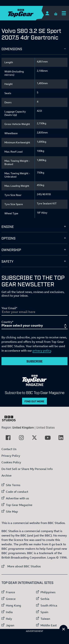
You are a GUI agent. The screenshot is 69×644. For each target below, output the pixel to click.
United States (45, 427)
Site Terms (13, 485)
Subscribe (35, 361)
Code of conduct (17, 492)
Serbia (45, 599)
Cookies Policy (11, 462)
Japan (10, 625)
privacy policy (42, 350)
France (10, 592)
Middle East (49, 625)
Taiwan (45, 619)
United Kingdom (23, 427)
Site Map (12, 511)
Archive (7, 475)
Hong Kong (14, 605)
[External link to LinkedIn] (61, 438)
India (9, 612)
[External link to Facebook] (8, 438)
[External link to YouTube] (48, 438)
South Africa (49, 605)
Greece (11, 599)
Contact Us (9, 449)
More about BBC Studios (21, 566)
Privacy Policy (11, 456)
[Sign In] (47, 13)
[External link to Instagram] (21, 438)
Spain (44, 612)
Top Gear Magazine (19, 505)
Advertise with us (17, 498)
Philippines (48, 592)
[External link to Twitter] (34, 438)
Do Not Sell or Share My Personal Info (27, 469)
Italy (9, 619)
